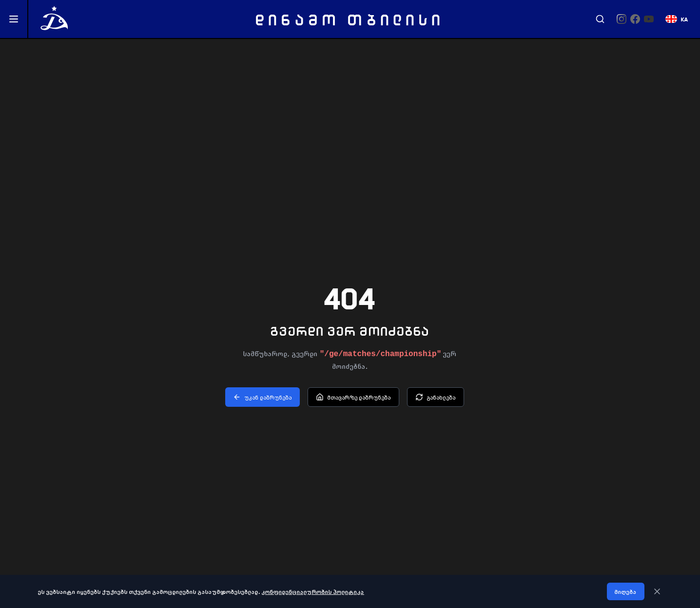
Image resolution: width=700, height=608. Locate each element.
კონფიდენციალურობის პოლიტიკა (313, 591)
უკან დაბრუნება (262, 397)
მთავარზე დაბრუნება (353, 397)
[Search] (600, 19)
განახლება (436, 397)
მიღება (626, 591)
